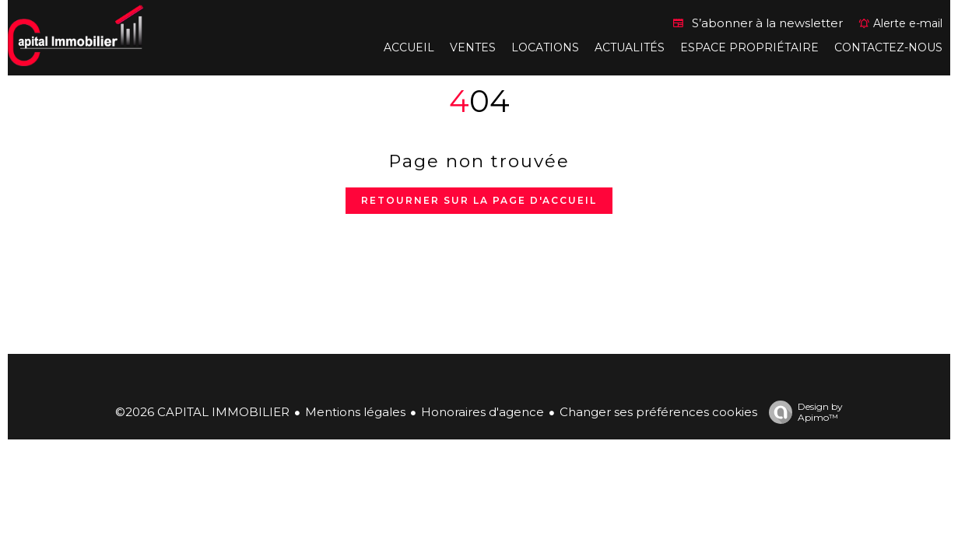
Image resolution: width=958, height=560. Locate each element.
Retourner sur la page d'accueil (479, 200)
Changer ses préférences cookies (658, 412)
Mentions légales (355, 412)
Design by (802, 412)
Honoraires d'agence (483, 412)
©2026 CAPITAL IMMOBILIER (202, 412)
